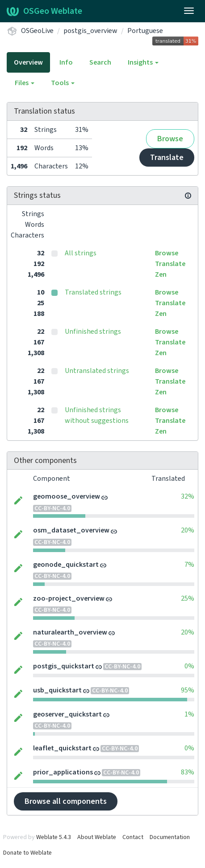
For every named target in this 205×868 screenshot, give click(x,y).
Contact (133, 837)
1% (189, 714)
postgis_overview (90, 31)
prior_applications (63, 772)
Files (25, 83)
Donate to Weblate (27, 853)
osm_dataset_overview (71, 530)
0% (189, 666)
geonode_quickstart (66, 565)
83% (188, 772)
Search (100, 62)
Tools (63, 83)
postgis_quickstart (64, 666)
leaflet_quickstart (62, 748)
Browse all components (66, 801)
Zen (161, 274)
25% (188, 598)
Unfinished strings (93, 332)
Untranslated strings (97, 371)
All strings (81, 253)
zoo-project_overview (69, 598)
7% (189, 565)
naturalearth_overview (70, 632)
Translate (167, 158)
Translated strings (93, 292)
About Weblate (97, 837)
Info (66, 62)
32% (188, 496)
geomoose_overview (67, 496)
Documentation (170, 837)
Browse (170, 139)
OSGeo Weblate (44, 11)
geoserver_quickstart (67, 714)
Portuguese (145, 31)
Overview (28, 62)
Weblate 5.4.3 (54, 837)
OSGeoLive (37, 31)
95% (188, 690)
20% (188, 530)
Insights (143, 62)
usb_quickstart (57, 690)
